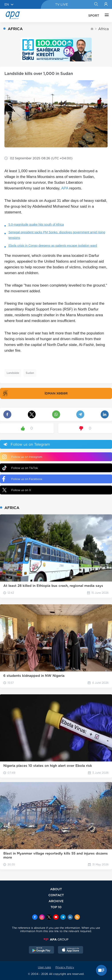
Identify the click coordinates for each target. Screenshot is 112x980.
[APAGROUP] (56, 939)
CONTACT (56, 895)
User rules (44, 967)
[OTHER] (106, 16)
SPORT (94, 16)
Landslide (13, 373)
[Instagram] (42, 918)
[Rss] (77, 918)
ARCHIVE (56, 901)
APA (65, 188)
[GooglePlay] (41, 950)
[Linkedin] (70, 918)
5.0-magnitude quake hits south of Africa (36, 225)
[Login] (106, 4)
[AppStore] (71, 950)
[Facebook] (35, 918)
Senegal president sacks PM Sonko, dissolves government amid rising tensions (57, 235)
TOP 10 (56, 907)
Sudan (30, 373)
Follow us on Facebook (22, 479)
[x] (49, 918)
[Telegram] (63, 918)
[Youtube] (56, 918)
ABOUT (56, 889)
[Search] (96, 4)
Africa (103, 29)
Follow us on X (17, 490)
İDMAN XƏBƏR (34, 393)
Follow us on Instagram (22, 457)
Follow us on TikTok (20, 468)
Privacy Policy (65, 967)
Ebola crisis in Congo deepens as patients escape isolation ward (53, 246)
